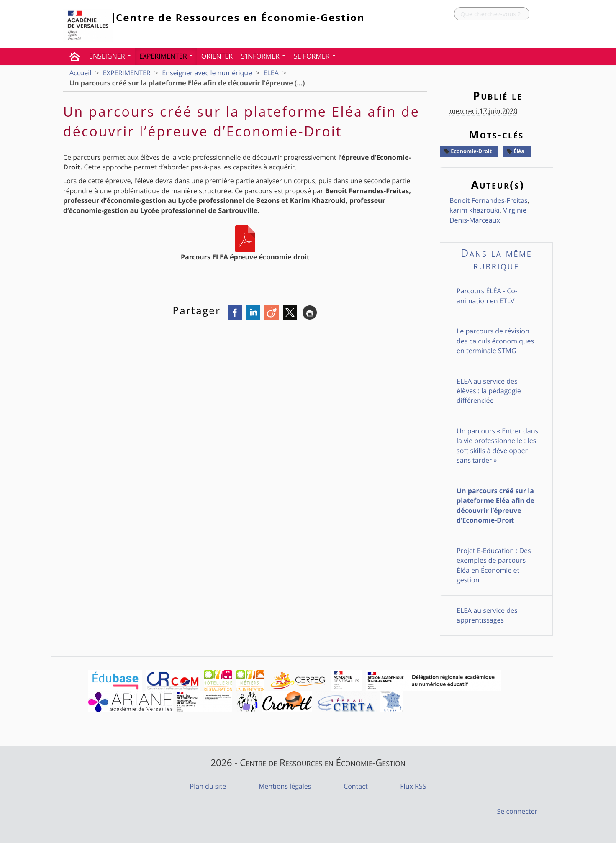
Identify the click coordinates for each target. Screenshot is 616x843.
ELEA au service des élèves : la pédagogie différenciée (489, 391)
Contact (355, 786)
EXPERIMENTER (166, 56)
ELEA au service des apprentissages (487, 615)
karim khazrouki (475, 210)
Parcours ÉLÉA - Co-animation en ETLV (487, 296)
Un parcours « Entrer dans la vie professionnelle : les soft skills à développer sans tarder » (497, 446)
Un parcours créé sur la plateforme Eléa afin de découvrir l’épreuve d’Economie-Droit (495, 505)
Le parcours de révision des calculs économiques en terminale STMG (495, 341)
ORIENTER (217, 56)
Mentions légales (285, 786)
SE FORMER (315, 56)
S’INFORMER (263, 56)
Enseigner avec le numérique (207, 73)
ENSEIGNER (110, 56)
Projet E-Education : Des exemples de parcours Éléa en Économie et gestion (494, 565)
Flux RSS (413, 786)
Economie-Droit (468, 151)
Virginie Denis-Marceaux (488, 215)
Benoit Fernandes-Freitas (489, 200)
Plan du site (208, 786)
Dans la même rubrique (497, 259)
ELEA (271, 73)
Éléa (515, 151)
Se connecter (517, 811)
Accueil (80, 73)
